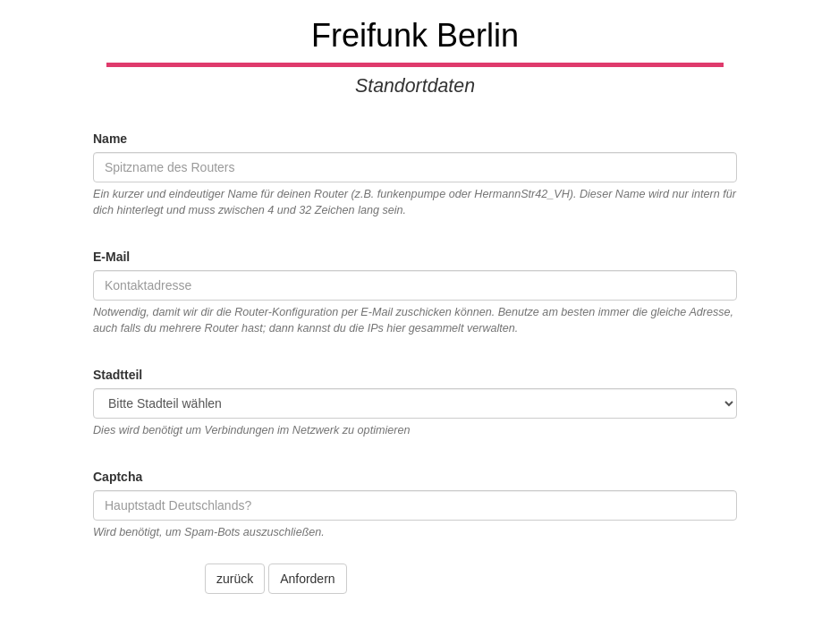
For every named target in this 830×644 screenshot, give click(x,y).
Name (110, 139)
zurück (235, 579)
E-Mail (111, 257)
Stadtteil (118, 375)
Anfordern (307, 579)
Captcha (118, 477)
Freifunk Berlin (415, 35)
